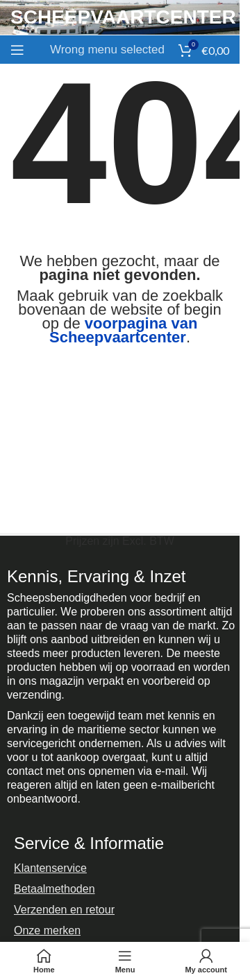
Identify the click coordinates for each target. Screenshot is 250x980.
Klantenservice (50, 868)
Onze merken (47, 930)
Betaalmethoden (55, 889)
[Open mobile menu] (17, 50)
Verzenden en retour (64, 910)
